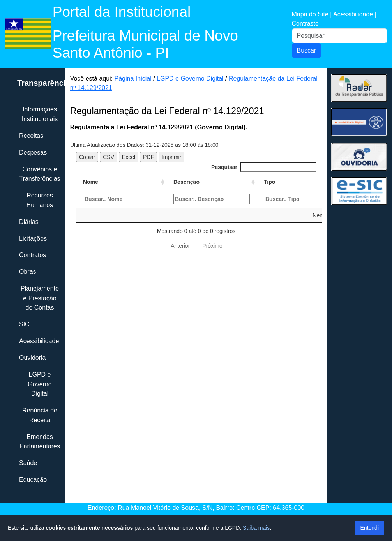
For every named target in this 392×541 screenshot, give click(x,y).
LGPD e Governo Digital (190, 78)
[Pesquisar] (340, 36)
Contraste (305, 24)
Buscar (307, 50)
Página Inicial (133, 78)
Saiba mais (256, 528)
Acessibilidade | (355, 14)
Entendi (370, 528)
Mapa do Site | (313, 14)
